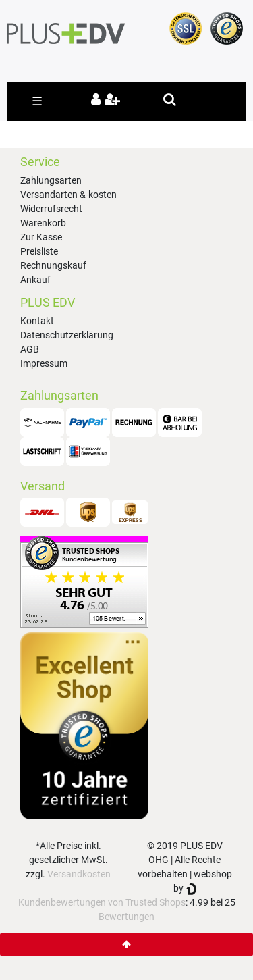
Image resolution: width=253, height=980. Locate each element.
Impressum (44, 363)
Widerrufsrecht (51, 209)
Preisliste (39, 251)
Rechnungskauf (53, 265)
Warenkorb (43, 223)
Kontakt (37, 321)
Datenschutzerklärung (67, 335)
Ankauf (35, 280)
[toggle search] (170, 99)
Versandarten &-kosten (68, 195)
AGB (30, 349)
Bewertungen (126, 917)
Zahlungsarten (51, 180)
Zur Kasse (41, 237)
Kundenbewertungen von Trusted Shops (102, 902)
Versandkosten (79, 874)
